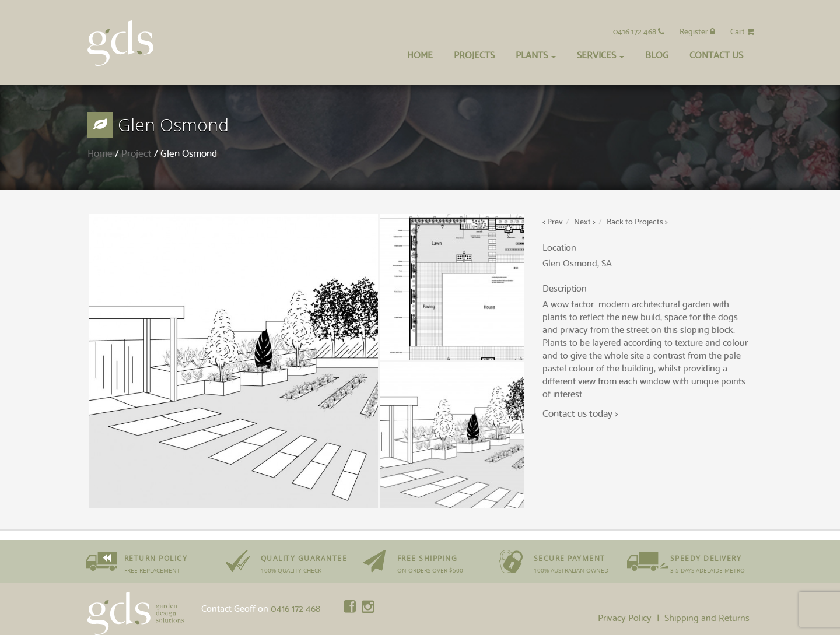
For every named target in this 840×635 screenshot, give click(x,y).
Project (136, 152)
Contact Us (716, 54)
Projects (474, 54)
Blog (657, 54)
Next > (585, 221)
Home (420, 54)
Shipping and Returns (707, 617)
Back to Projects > (637, 221)
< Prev (553, 221)
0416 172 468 (639, 31)
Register (697, 31)
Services (601, 54)
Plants (536, 54)
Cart (742, 31)
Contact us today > (580, 413)
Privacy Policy (625, 617)
